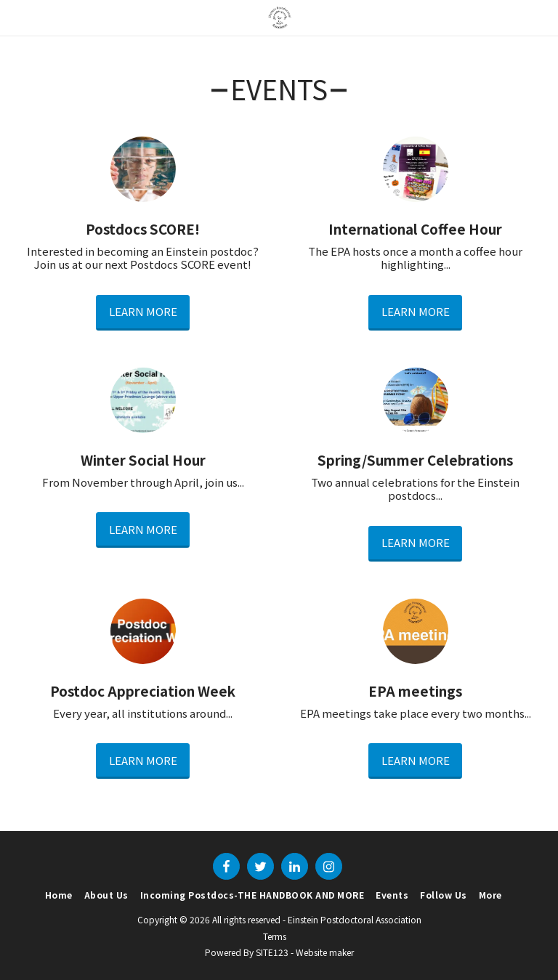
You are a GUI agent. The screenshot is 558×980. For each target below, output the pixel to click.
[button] (16, 17)
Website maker (325, 952)
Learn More (143, 311)
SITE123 (272, 952)
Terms (275, 936)
